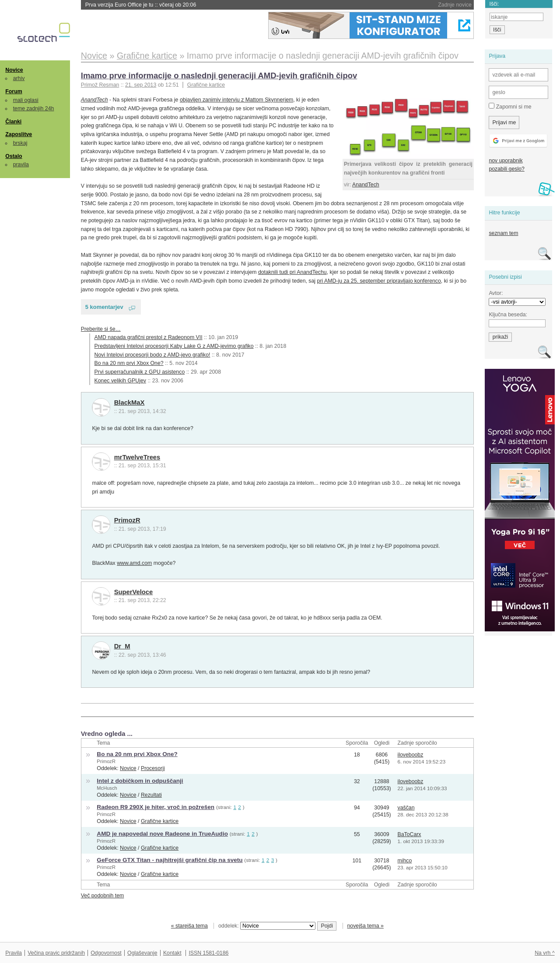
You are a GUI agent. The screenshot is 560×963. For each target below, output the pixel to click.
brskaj (20, 143)
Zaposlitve (19, 134)
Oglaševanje (142, 953)
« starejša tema (189, 926)
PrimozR (127, 520)
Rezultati (151, 795)
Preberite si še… (101, 329)
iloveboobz (410, 755)
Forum (14, 91)
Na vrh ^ (544, 953)
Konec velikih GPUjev (120, 381)
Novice (14, 70)
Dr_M (122, 646)
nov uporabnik (506, 161)
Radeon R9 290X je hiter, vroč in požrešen (156, 807)
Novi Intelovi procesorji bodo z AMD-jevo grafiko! (152, 355)
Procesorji (153, 768)
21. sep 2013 (141, 85)
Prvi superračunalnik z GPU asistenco (140, 372)
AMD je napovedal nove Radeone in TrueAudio (162, 834)
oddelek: (267, 926)
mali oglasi (26, 100)
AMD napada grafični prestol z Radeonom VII (149, 337)
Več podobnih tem (103, 896)
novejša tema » (365, 926)
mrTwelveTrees (137, 457)
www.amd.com (134, 563)
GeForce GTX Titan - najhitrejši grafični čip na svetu (170, 860)
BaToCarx (409, 834)
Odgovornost (106, 953)
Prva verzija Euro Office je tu (141, 5)
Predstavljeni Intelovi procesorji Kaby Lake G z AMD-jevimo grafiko (174, 346)
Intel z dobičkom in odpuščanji (140, 781)
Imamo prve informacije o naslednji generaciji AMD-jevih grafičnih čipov (219, 75)
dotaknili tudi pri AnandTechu (292, 272)
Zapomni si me (510, 106)
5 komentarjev (104, 307)
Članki (13, 122)
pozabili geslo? (506, 169)
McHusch (107, 788)
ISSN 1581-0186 (208, 953)
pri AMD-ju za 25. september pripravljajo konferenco (379, 281)
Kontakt (172, 953)
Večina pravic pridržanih (56, 953)
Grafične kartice (206, 85)
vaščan (406, 808)
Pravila (14, 953)
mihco (404, 861)
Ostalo (14, 156)
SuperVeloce (134, 592)
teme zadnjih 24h (34, 109)
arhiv (19, 78)
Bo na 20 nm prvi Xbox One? (129, 363)
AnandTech (366, 185)
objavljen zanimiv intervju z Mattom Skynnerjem (236, 100)
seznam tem (503, 233)
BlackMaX (129, 403)
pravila (21, 165)
